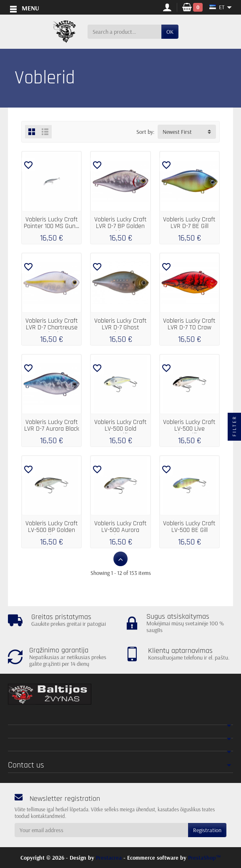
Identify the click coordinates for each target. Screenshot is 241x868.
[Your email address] (101, 830)
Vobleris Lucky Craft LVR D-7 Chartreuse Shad (52, 327)
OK (170, 32)
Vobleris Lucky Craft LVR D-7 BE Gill (189, 223)
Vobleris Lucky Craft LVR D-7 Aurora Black (52, 425)
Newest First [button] (177, 132)
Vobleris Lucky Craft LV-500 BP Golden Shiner (52, 530)
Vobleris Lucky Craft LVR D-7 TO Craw (189, 324)
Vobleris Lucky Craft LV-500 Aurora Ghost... (120, 530)
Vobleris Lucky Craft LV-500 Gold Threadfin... (120, 429)
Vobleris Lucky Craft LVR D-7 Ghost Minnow (120, 327)
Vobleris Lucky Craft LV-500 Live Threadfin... (189, 429)
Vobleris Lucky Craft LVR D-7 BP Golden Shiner (120, 226)
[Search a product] (124, 32)
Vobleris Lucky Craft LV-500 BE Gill (189, 527)
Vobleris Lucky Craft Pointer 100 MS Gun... (51, 223)
